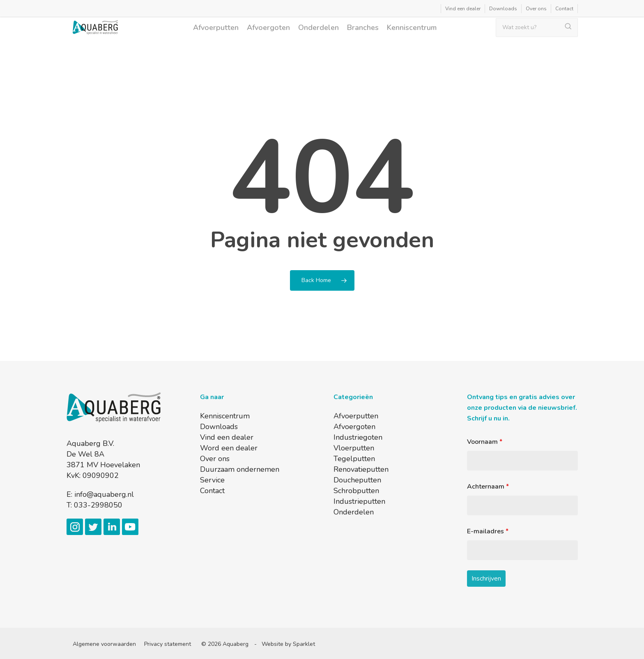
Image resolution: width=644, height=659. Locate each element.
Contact (212, 491)
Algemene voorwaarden (104, 644)
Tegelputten (354, 459)
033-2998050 (98, 505)
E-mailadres (488, 531)
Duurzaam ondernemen (240, 469)
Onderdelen (354, 512)
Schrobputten (356, 491)
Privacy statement (168, 644)
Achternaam (488, 487)
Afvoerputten (356, 416)
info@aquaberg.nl (104, 494)
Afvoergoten (354, 427)
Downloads (219, 427)
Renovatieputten (361, 469)
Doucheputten (357, 480)
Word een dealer (229, 448)
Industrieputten (359, 501)
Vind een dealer (227, 437)
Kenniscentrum (225, 416)
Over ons (215, 459)
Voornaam (485, 442)
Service (212, 480)
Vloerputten (354, 448)
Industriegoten (358, 437)
